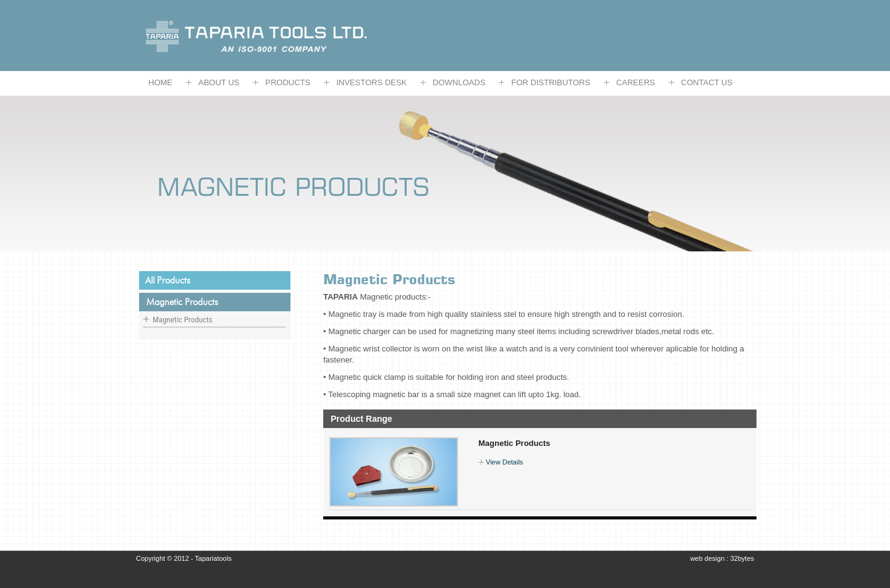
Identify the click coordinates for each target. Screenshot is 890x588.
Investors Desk (371, 82)
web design (709, 558)
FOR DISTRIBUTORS (551, 82)
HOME (160, 82)
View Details (504, 462)
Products (288, 82)
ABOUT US (219, 82)
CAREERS (636, 82)
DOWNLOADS (459, 82)
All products (168, 280)
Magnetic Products (514, 443)
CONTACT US (707, 82)
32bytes (742, 558)
